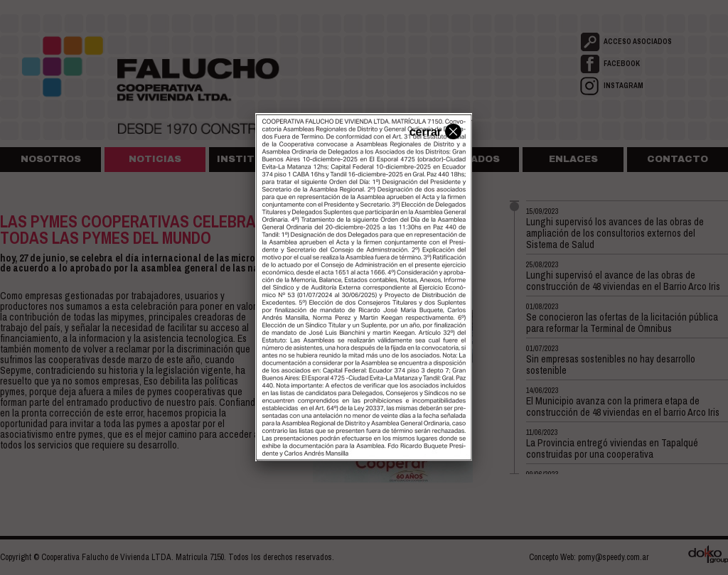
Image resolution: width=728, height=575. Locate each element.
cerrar (434, 131)
